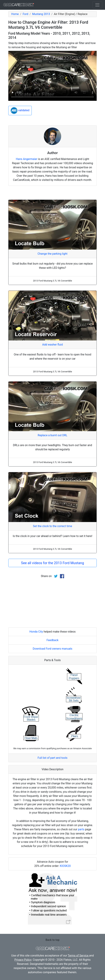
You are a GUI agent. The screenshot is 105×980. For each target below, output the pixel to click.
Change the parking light (52, 254)
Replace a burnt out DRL (53, 435)
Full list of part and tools (52, 758)
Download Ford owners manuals (53, 649)
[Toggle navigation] (97, 5)
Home (15, 14)
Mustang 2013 (41, 14)
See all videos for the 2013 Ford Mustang (52, 563)
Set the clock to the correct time (52, 526)
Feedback (53, 640)
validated (20, 111)
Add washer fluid (53, 345)
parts (81, 829)
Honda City (36, 632)
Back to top (52, 940)
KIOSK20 (65, 866)
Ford (25, 14)
